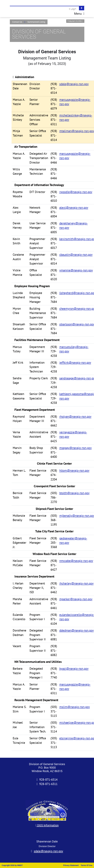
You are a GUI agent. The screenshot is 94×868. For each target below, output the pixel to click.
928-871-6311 (48, 784)
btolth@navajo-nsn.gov (74, 493)
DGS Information (47, 825)
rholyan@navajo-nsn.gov (75, 417)
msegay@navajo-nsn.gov (76, 448)
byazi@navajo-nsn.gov (74, 669)
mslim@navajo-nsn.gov (75, 707)
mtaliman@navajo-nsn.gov (77, 131)
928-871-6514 (48, 780)
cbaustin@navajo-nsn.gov (76, 255)
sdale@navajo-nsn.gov (74, 84)
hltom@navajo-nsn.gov (74, 470)
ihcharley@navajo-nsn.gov (76, 583)
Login (73, 9)
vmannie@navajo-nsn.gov (76, 270)
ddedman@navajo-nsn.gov (77, 630)
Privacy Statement (71, 865)
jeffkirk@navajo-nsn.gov (75, 363)
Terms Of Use (86, 865)
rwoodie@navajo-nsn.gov (76, 192)
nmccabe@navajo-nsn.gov (76, 561)
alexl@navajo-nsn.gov (74, 208)
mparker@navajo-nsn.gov (76, 599)
